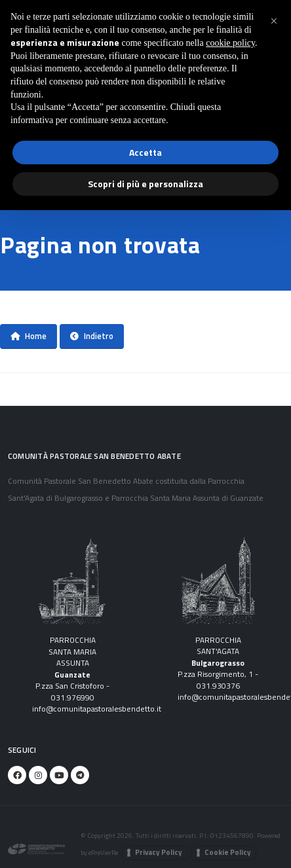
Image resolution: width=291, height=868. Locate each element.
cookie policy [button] (230, 43)
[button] (274, 21)
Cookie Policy (228, 852)
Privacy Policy (159, 852)
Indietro (92, 336)
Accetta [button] (145, 152)
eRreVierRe (103, 852)
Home (29, 336)
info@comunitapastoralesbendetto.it (97, 709)
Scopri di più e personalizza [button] (145, 184)
